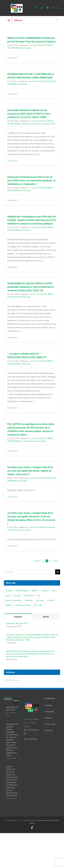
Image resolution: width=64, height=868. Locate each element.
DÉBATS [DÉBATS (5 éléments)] (35, 591)
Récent (46, 617)
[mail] (53, 8)
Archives (49, 730)
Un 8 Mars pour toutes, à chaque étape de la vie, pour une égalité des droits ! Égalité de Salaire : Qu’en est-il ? (30, 471)
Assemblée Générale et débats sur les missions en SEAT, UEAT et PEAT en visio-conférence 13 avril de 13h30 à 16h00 (29, 114)
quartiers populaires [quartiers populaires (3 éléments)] (13, 600)
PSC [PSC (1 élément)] (39, 595)
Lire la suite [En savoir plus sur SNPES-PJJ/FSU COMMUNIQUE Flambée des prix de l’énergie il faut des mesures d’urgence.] (12, 58)
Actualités (50, 712)
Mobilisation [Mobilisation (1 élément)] (29, 595)
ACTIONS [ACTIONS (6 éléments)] (9, 591)
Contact (49, 705)
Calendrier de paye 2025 (17, 623)
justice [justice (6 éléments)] (8, 595)
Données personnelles (44, 820)
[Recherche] (58, 572)
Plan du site (32, 820)
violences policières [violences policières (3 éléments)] (23, 605)
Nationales (26, 48)
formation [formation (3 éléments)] (45, 591)
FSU (26, 820)
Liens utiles (51, 724)
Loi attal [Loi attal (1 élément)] (17, 595)
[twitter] (42, 8)
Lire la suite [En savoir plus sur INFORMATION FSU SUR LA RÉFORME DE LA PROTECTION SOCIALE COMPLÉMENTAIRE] (12, 94)
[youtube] (47, 8)
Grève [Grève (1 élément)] (55, 591)
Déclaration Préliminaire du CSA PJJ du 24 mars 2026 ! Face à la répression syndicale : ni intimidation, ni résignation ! (31, 180)
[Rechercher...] (30, 572)
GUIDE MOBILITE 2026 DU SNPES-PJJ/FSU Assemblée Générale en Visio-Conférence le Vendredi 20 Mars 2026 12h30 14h (31, 287)
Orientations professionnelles (43, 124)
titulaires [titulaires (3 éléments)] (51, 600)
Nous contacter (31, 739)
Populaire (18, 617)
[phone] (58, 8)
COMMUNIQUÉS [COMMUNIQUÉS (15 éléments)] (22, 591)
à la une (33, 45)
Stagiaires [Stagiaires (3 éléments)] (29, 600)
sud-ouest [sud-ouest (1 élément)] (40, 600)
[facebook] (36, 8)
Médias (49, 718)
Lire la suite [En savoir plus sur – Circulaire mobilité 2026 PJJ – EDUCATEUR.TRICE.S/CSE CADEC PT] (12, 408)
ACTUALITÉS (42, 45)
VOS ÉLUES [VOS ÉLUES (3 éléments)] (38, 605)
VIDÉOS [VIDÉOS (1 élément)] (8, 605)
